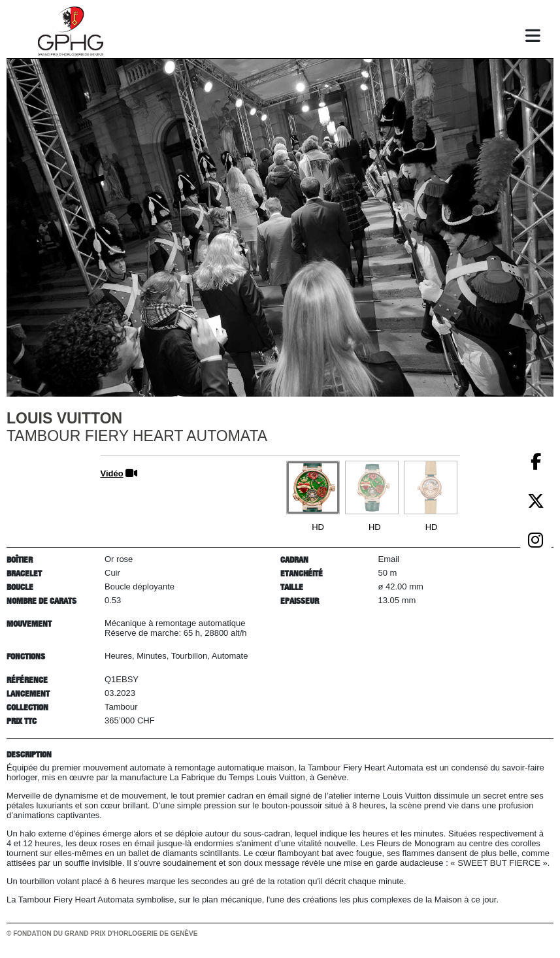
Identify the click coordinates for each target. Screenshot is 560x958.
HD (318, 527)
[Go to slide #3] (431, 487)
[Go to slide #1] (313, 487)
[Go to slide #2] (372, 487)
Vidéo (112, 473)
